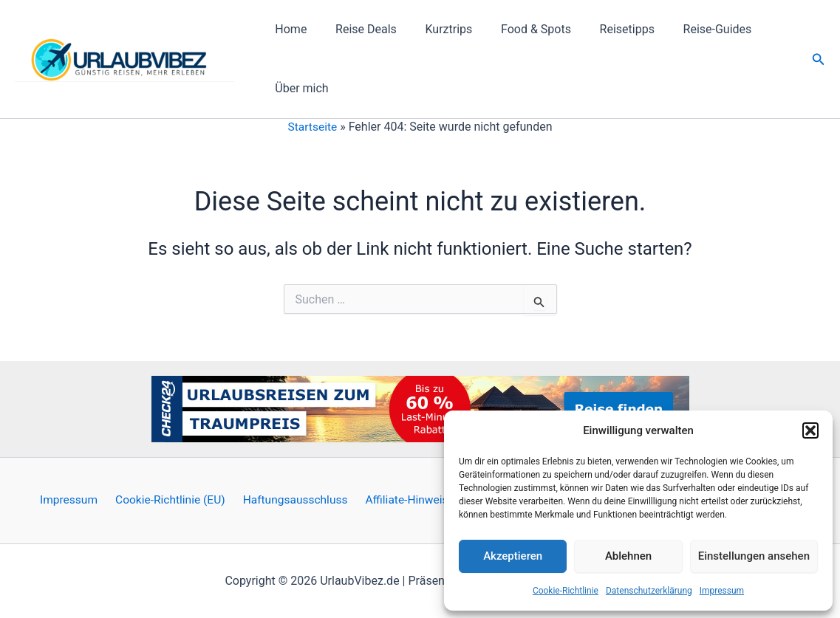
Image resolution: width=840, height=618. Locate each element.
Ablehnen (628, 556)
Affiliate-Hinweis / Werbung (439, 500)
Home (288, 29)
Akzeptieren (513, 556)
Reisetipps (605, 29)
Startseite (312, 127)
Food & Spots (519, 29)
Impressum (722, 591)
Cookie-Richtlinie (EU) (178, 500)
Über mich (299, 88)
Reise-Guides (690, 29)
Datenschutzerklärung (649, 591)
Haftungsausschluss (301, 500)
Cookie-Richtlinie (566, 591)
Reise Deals (359, 29)
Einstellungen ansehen (754, 556)
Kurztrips (437, 29)
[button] (810, 430)
